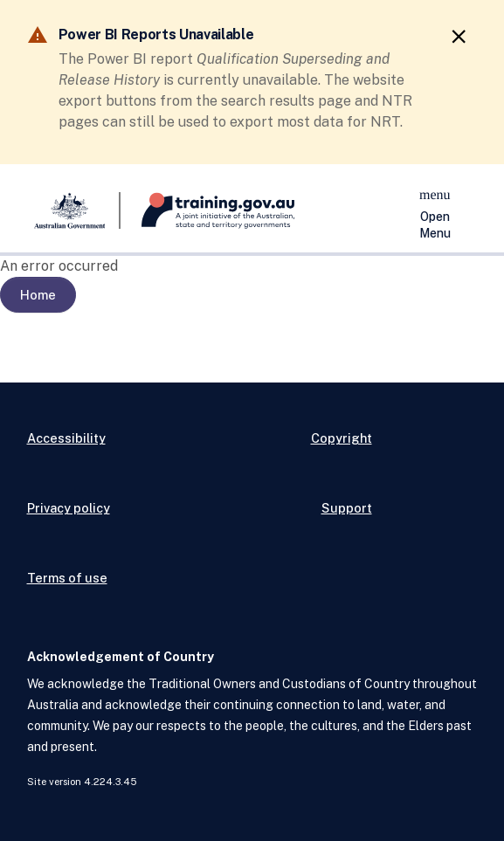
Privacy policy (69, 508)
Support (347, 508)
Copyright (342, 438)
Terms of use (67, 578)
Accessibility (66, 438)
